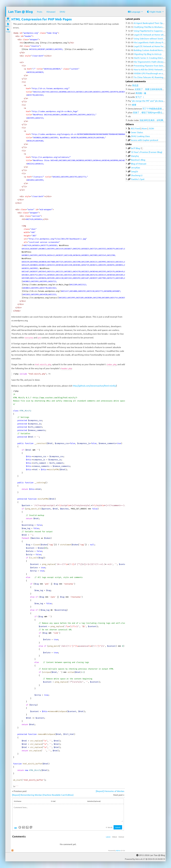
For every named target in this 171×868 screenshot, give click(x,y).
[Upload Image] (27, 827)
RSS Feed (135, 128)
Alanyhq (135, 156)
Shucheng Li (137, 175)
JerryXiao (135, 167)
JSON (151, 128)
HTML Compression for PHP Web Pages (42, 19)
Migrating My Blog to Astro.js (148, 54)
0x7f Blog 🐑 (137, 148)
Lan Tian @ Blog (20, 12)
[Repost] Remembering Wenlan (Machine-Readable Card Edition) (43, 795)
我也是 (135, 85)
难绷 (134, 105)
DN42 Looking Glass (140, 136)
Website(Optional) (94, 801)
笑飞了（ (140, 97)
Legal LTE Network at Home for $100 (151, 46)
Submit (118, 827)
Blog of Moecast (139, 164)
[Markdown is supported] (16, 827)
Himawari (51, 12)
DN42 (62, 12)
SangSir (135, 171)
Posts (40, 12)
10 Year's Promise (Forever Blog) (147, 152)
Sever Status (137, 132)
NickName (18, 801)
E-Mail (53, 801)
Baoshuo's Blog (138, 160)
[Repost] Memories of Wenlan (110, 791)
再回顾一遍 (141, 93)
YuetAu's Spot (138, 179)
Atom (144, 128)
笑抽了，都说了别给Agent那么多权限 (151, 112)
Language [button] (134, 12)
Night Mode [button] (154, 12)
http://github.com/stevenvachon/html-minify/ (95, 386)
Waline (118, 850)
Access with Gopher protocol (144, 140)
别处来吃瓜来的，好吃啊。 (152, 120)
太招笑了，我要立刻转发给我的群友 (151, 89)
